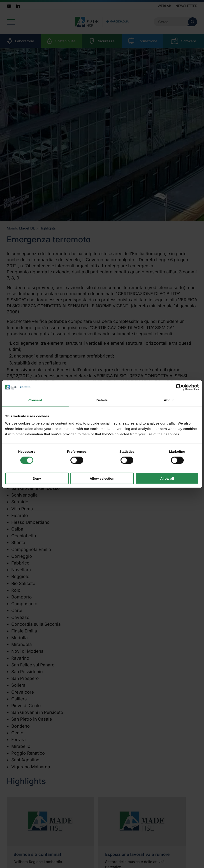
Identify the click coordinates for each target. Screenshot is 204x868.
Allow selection (102, 478)
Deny (37, 478)
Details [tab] (102, 400)
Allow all (167, 478)
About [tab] (169, 400)
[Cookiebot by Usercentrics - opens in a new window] (179, 387)
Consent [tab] (35, 400)
